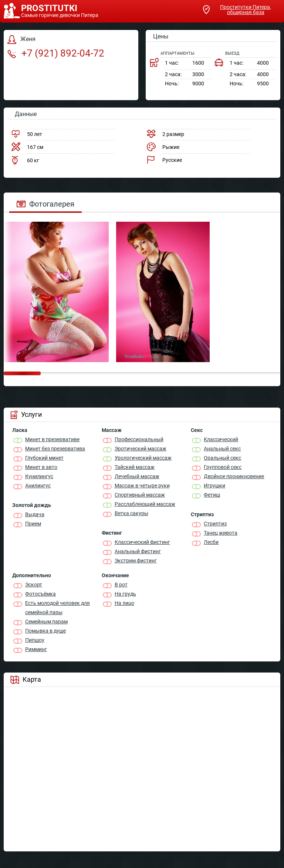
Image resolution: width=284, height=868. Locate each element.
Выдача (35, 514)
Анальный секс (222, 449)
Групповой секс (223, 467)
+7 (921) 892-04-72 (56, 53)
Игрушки (214, 486)
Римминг (36, 649)
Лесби (211, 542)
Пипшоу (35, 640)
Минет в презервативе (52, 439)
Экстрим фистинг (136, 561)
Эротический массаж (141, 449)
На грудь (125, 594)
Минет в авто (41, 467)
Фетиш (212, 495)
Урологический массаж (143, 458)
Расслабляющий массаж (145, 504)
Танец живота (221, 533)
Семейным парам (46, 622)
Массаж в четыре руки (142, 486)
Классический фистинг (142, 542)
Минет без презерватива (55, 449)
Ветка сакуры (131, 513)
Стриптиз (215, 524)
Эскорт (34, 585)
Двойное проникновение (234, 476)
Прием (33, 524)
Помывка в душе (45, 631)
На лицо (124, 603)
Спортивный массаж (140, 495)
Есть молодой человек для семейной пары (58, 608)
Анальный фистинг (138, 551)
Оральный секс (222, 458)
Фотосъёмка (40, 594)
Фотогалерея (45, 204)
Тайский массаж (135, 467)
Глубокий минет (44, 458)
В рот (121, 585)
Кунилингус (39, 476)
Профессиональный (139, 439)
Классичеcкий (221, 439)
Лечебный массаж (137, 476)
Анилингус (38, 486)
